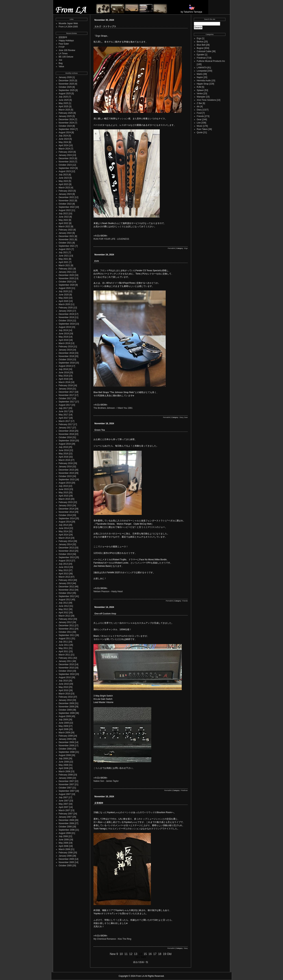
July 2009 (63, 720)
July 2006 (63, 836)
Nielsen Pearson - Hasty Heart (108, 591)
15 (145, 954)
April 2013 (64, 574)
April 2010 (64, 690)
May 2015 (63, 493)
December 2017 (66, 392)
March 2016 (64, 460)
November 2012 (66, 590)
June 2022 (64, 217)
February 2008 (66, 775)
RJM (199, 87)
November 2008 (66, 746)
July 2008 (63, 759)
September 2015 (67, 480)
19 (165, 954)
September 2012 (67, 596)
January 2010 (65, 700)
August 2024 (65, 132)
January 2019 (65, 350)
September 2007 (67, 791)
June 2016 (64, 450)
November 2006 (66, 823)
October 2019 (65, 321)
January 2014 (65, 544)
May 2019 (63, 337)
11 (126, 954)
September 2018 (67, 363)
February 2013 (66, 580)
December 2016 (66, 431)
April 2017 (64, 418)
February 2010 (66, 697)
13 (136, 954)
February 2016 (66, 463)
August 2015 (65, 483)
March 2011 (64, 655)
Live (199, 123)
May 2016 (63, 454)
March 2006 (64, 849)
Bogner (200, 48)
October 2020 (65, 282)
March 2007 (64, 810)
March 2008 (64, 771)
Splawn (200, 90)
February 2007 (66, 814)
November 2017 (66, 395)
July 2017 (63, 408)
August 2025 (65, 94)
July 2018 (63, 369)
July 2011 (63, 642)
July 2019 (63, 330)
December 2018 (66, 353)
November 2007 (66, 784)
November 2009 (66, 707)
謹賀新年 (63, 37)
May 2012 (63, 609)
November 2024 (66, 123)
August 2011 (65, 638)
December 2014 (66, 509)
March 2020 (64, 304)
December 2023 (66, 158)
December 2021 (66, 236)
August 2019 (65, 327)
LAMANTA (202, 68)
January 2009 (65, 739)
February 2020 (66, 308)
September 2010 (67, 674)
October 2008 (65, 749)
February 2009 (66, 736)
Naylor (200, 77)
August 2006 (65, 833)
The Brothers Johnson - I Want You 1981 (113, 408)
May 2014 (63, 531)
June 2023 (64, 178)
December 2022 (66, 197)
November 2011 (66, 629)
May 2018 (63, 376)
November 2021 (66, 240)
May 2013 (63, 570)
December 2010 (66, 664)
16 (150, 954)
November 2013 (66, 551)
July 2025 (63, 97)
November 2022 (66, 201)
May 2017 (63, 415)
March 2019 (64, 343)
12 (131, 954)
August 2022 (65, 210)
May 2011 (63, 648)
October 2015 (65, 476)
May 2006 (63, 843)
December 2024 (66, 119)
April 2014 (64, 535)
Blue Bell (201, 45)
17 (155, 954)
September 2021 (67, 246)
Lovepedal (202, 71)
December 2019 (66, 314)
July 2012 (63, 603)
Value (61, 66)
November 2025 (66, 84)
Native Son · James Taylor (106, 781)
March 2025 (64, 110)
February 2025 (66, 113)
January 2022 (65, 233)
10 (121, 954)
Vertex (200, 94)
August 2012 (65, 600)
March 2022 (64, 227)
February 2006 (66, 853)
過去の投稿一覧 (141, 962)
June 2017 (64, 411)
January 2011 (65, 661)
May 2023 (63, 181)
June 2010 (64, 684)
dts (198, 107)
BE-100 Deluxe (66, 57)
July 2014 (63, 525)
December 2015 (66, 470)
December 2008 (66, 742)
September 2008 (67, 752)
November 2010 (66, 668)
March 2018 (64, 382)
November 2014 (66, 512)
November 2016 (66, 434)
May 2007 (63, 804)
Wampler (201, 97)
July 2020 (63, 291)
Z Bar (199, 103)
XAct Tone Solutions (206, 100)
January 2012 (65, 622)
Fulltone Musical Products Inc (211, 61)
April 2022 (64, 223)
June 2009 (64, 723)
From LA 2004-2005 (68, 27)
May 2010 (63, 687)
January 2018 (65, 389)
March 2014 (64, 538)
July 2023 (63, 175)
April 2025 (64, 107)
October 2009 (65, 710)
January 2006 (65, 856)
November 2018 (66, 356)
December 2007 (66, 781)
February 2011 (66, 658)
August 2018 (65, 366)
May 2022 (63, 220)
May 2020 (63, 298)
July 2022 (63, 214)
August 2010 (65, 677)
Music (200, 126)
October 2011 (65, 632)
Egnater (201, 55)
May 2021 (63, 259)
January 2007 (65, 817)
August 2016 (65, 444)
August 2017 (65, 405)
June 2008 (64, 762)
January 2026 (65, 77)
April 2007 (64, 807)
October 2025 (65, 87)
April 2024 (64, 145)
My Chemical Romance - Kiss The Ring (112, 939)
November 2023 (66, 162)
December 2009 (66, 703)
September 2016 (67, 441)
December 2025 (66, 81)
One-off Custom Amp (105, 614)
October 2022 (65, 204)
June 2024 (64, 139)
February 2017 (66, 424)
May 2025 (63, 103)
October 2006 (65, 827)
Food (199, 113)
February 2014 (66, 541)
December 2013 (66, 548)
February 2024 (66, 152)
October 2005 (65, 866)
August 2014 (65, 522)
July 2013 (63, 564)
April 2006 (64, 846)
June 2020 (64, 295)
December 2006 (66, 820)
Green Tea (100, 430)
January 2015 (65, 505)
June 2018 (64, 373)
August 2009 (65, 716)
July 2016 (63, 447)
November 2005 (66, 862)
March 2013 (64, 577)
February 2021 (66, 269)
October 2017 (65, 398)
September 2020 (67, 285)
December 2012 (66, 587)
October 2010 (65, 671)
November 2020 (66, 278)
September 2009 (67, 713)
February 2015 (66, 502)
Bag (61, 63)
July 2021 (63, 252)
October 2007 (65, 788)
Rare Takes (202, 129)
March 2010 (64, 694)
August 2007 (65, 794)
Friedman (184, 790)
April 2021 (64, 262)
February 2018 (66, 385)
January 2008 (65, 778)
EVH (97, 261)
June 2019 (64, 334)
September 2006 (67, 830)
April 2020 (64, 301)
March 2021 (64, 265)
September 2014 (67, 518)
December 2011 (66, 626)
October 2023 (65, 165)
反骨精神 (99, 803)
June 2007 (64, 801)
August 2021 (65, 249)
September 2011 (67, 635)
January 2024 (65, 155)
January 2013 (65, 583)
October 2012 (65, 593)
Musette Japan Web (68, 23)
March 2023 (64, 188)
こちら (97, 768)
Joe (60, 60)
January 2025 (65, 116)
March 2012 (64, 616)
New (113, 954)
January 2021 (65, 272)
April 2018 (64, 379)
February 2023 (66, 191)
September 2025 (67, 90)
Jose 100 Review (67, 50)
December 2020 (66, 275)
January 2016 (65, 467)
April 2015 (64, 496)
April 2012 (64, 613)
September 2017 (67, 402)
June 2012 (64, 606)
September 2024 (67, 129)
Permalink (171, 248)
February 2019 (66, 347)
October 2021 (65, 243)
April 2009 (64, 729)
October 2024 (65, 126)
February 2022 (66, 230)
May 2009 (63, 726)
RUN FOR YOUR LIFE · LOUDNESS (111, 239)
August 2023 (65, 171)
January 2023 (65, 194)
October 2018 (65, 360)
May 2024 (63, 142)
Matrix (200, 74)
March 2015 (64, 499)
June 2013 (64, 567)
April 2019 (64, 340)
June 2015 (64, 489)
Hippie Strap (203, 84)
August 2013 (65, 561)
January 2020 (65, 311)
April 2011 (64, 651)
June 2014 (64, 528)
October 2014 (65, 515)
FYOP (62, 47)
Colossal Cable (204, 51)
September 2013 (67, 557)
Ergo (186, 248)
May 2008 (63, 765)
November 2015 (66, 473)
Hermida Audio (204, 81)
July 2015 (63, 486)
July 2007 (63, 797)
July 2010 (63, 681)
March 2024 (64, 149)
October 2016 (65, 437)
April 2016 (64, 457)
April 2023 (64, 184)
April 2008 (64, 768)
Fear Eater (64, 44)
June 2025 (64, 100)
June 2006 (64, 840)
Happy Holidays (66, 41)
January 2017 (65, 428)
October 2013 (65, 554)
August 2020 (65, 288)
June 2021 (64, 256)
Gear (186, 417)
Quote (200, 132)
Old (169, 954)
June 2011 (64, 645)
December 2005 (66, 859)
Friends (185, 601)
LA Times (63, 54)
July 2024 (63, 136)
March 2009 (64, 733)
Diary (181, 417)
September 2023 (67, 168)
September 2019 (67, 324)
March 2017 (64, 421)
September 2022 (67, 207)
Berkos (200, 42)
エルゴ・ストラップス (105, 26)
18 (160, 954)
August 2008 (65, 755)
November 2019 (66, 317)
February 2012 (66, 619)
